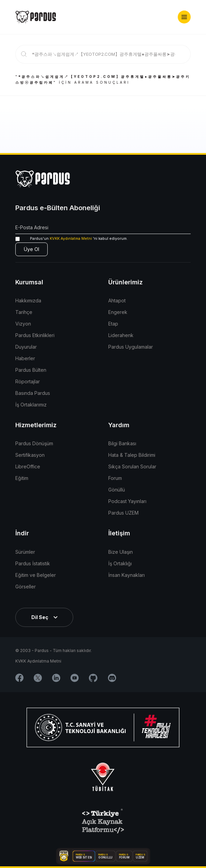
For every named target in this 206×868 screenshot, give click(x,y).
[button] (184, 17)
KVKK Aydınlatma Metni (71, 238)
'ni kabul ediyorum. (72, 239)
